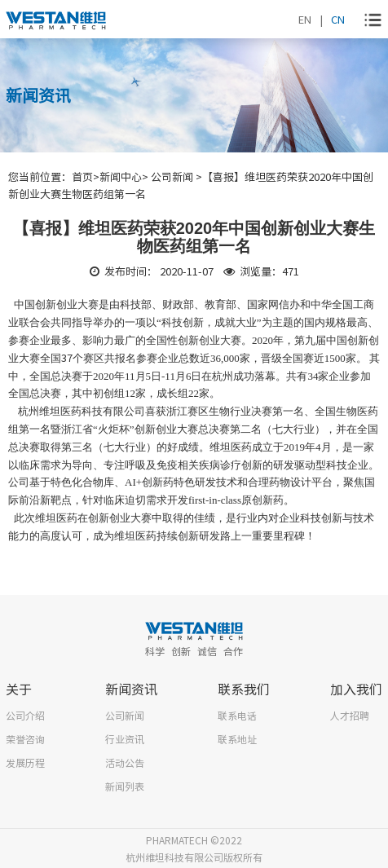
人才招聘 (350, 715)
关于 (19, 689)
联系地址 (237, 739)
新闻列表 (125, 786)
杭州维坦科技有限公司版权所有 (194, 857)
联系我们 (244, 689)
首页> (86, 176)
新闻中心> (125, 176)
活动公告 (125, 762)
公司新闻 (125, 715)
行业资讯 (125, 739)
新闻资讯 (131, 689)
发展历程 (25, 762)
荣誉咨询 (25, 739)
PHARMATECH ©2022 (194, 840)
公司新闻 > (176, 176)
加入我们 (356, 689)
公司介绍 (25, 715)
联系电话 (237, 715)
